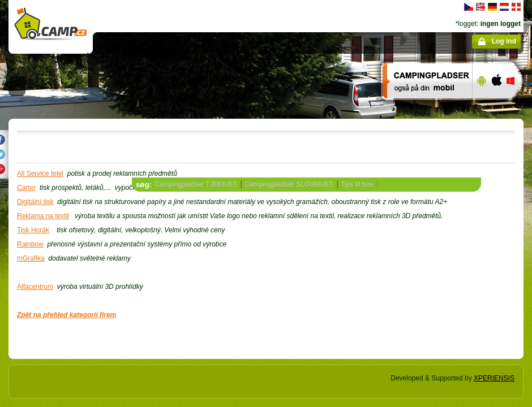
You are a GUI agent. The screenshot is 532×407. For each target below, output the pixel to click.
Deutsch (492, 7)
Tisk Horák (33, 230)
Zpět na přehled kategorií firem (66, 315)
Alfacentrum (35, 287)
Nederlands (504, 7)
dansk (516, 7)
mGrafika (31, 258)
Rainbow (30, 244)
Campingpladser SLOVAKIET (289, 184)
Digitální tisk (35, 202)
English (480, 7)
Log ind (504, 41)
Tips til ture (357, 184)
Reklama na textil (43, 216)
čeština (469, 7)
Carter (26, 188)
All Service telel (40, 174)
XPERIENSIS (494, 378)
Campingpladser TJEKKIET (196, 184)
